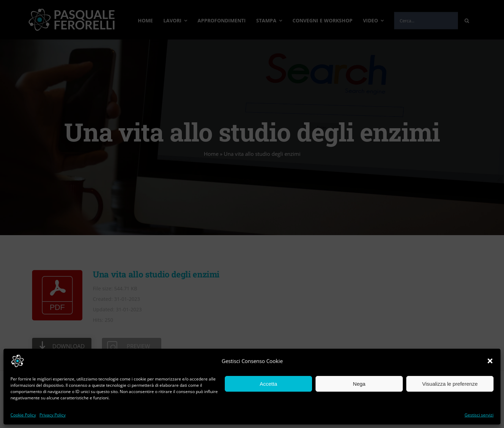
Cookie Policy (23, 415)
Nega (359, 384)
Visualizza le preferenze (450, 384)
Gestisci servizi (479, 415)
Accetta (268, 384)
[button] (490, 361)
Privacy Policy (53, 415)
